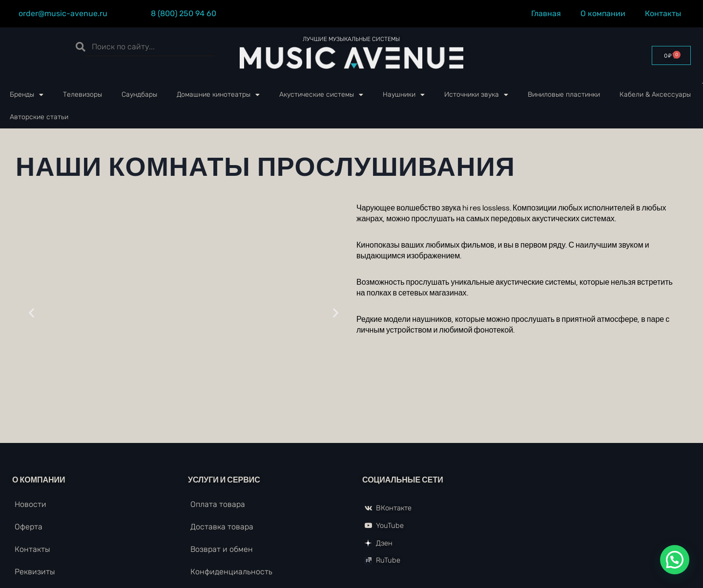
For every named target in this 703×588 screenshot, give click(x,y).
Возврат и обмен (222, 549)
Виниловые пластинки (564, 94)
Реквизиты (35, 572)
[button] (31, 313)
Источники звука (476, 95)
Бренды (27, 95)
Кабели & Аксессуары (655, 94)
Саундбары (139, 94)
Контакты (665, 14)
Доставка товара (222, 527)
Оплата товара (218, 504)
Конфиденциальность (231, 572)
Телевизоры (83, 94)
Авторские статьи (39, 117)
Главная (546, 13)
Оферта (29, 527)
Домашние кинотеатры (218, 95)
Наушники (404, 95)
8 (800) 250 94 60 (184, 13)
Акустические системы (321, 95)
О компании (603, 13)
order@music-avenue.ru (63, 13)
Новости (31, 504)
